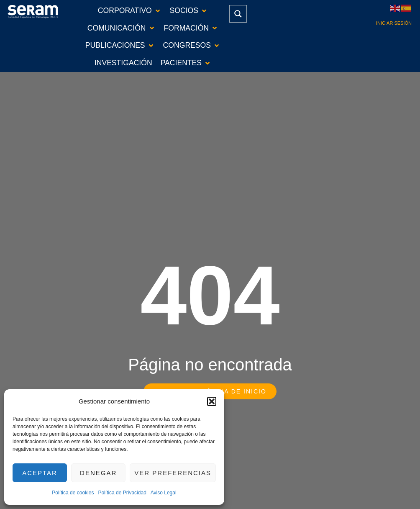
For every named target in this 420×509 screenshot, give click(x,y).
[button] (212, 401)
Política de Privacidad (122, 493)
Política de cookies (73, 493)
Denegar (98, 473)
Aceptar (40, 473)
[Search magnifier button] (238, 14)
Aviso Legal (164, 493)
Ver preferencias (173, 473)
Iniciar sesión (394, 23)
